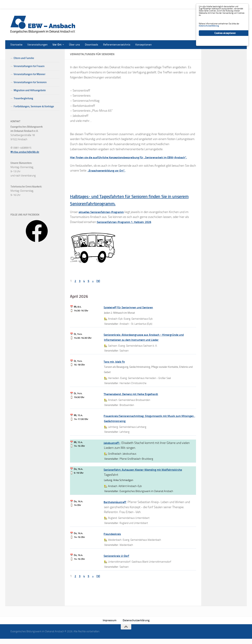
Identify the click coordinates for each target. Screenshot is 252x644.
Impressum (110, 626)
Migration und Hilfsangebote (30, 90)
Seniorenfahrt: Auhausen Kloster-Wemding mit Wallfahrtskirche (147, 475)
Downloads (89, 4)
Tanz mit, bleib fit (115, 367)
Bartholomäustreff (116, 507)
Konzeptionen (141, 4)
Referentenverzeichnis (114, 4)
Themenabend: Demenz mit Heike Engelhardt (134, 399)
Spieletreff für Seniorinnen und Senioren (131, 313)
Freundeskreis (113, 539)
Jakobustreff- (113, 448)
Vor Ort (54, 4)
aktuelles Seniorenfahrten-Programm (104, 217)
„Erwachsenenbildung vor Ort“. (109, 176)
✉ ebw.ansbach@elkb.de (25, 152)
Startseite (14, 4)
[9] (99, 286)
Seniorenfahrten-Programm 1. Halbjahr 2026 (127, 227)
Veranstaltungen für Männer (29, 74)
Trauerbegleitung (23, 98)
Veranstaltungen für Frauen (29, 66)
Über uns (72, 4)
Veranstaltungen (35, 4)
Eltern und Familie (24, 58)
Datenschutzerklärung (136, 626)
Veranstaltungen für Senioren (30, 82)
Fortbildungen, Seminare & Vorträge (34, 106)
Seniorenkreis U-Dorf (118, 561)
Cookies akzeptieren (225, 45)
